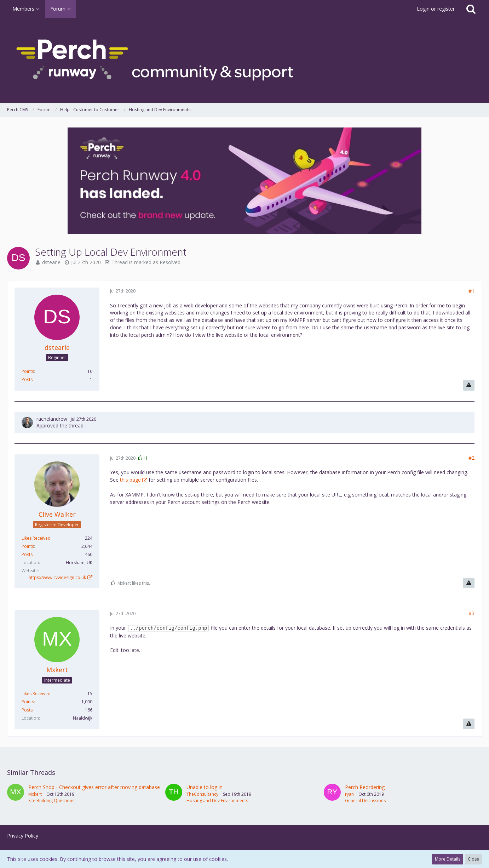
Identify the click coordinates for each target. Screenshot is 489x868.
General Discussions (365, 801)
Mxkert (35, 794)
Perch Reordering (365, 787)
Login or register (436, 9)
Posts (27, 379)
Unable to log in (205, 787)
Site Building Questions (51, 801)
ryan (349, 794)
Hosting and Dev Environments (217, 801)
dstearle (51, 262)
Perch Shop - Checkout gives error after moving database (94, 787)
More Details (448, 859)
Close (473, 859)
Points (28, 371)
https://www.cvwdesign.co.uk (57, 577)
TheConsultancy (202, 794)
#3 (471, 613)
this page (130, 480)
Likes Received (36, 538)
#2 (471, 458)
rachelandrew (52, 419)
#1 (471, 291)
